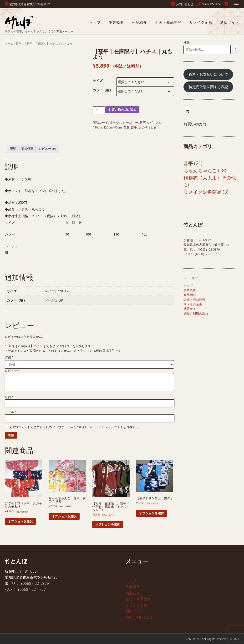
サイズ (98, 81)
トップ (95, 22)
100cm (159, 123)
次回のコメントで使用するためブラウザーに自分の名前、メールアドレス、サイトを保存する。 (75, 427)
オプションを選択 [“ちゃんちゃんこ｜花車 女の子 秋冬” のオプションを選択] (64, 516)
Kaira (28, 641)
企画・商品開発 (168, 22)
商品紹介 (139, 22)
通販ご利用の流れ (196, 313)
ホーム (9, 44)
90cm (118, 127)
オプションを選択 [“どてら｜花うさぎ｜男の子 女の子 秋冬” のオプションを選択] (20, 521)
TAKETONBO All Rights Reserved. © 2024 (213, 639)
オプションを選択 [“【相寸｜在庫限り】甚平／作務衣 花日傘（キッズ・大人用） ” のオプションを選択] (108, 524)
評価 (9, 358)
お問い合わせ (185, 4)
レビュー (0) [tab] (47, 149)
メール (11, 412)
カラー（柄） (103, 90)
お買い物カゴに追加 (122, 110)
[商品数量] (99, 110)
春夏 (126, 127)
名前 (9, 397)
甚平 (19, 44)
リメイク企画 (201, 22)
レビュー (12, 371)
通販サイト (230, 22)
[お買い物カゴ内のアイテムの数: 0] (187, 111)
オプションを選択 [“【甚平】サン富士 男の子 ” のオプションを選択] (152, 513)
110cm (97, 127)
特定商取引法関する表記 (208, 87)
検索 (187, 43)
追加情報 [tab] (27, 149)
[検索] (236, 50)
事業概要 (116, 22)
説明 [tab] (13, 149)
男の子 (143, 127)
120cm (108, 127)
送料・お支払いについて (208, 74)
